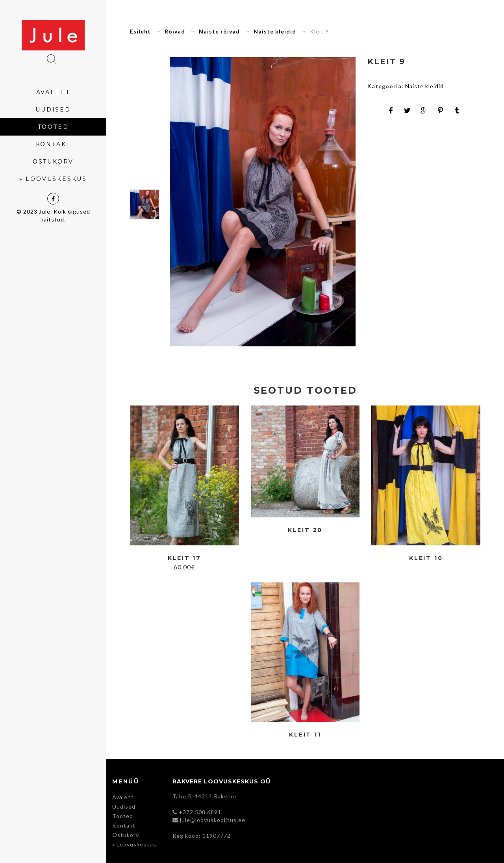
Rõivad (175, 31)
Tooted (123, 816)
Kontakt (124, 825)
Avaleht (123, 797)
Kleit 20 (305, 530)
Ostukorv (126, 835)
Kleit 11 (305, 735)
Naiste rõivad (219, 31)
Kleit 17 (184, 558)
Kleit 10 (426, 558)
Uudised (124, 806)
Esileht (140, 31)
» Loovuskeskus (134, 844)
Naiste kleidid (275, 31)
